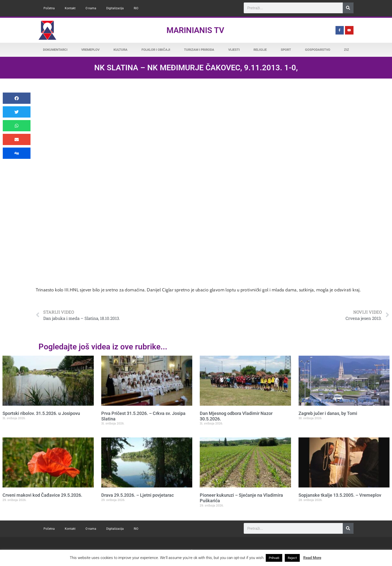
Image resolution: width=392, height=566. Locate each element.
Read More (312, 558)
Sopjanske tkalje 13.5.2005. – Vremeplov (340, 495)
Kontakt (70, 8)
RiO (136, 8)
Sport (286, 50)
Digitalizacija (115, 8)
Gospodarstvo (318, 50)
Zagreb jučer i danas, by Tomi (328, 413)
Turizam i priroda (199, 50)
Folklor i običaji (156, 50)
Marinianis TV (195, 30)
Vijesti (234, 50)
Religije (260, 50)
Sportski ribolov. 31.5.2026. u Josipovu (41, 413)
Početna (49, 8)
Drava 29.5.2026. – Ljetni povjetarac (137, 495)
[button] (17, 98)
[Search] (348, 8)
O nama (91, 8)
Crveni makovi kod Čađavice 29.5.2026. (42, 495)
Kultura (120, 50)
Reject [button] (292, 558)
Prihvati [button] (274, 558)
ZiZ (346, 50)
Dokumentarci (55, 50)
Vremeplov (90, 50)
